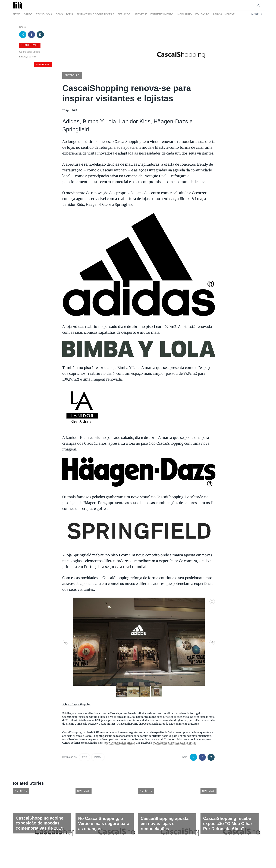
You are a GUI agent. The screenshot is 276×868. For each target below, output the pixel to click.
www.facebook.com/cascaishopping (174, 743)
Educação (202, 14)
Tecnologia (44, 14)
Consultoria (64, 14)
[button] (212, 601)
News (17, 14)
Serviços (124, 14)
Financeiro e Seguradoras (95, 14)
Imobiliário (184, 14)
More (257, 14)
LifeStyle (140, 14)
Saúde (28, 14)
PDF (84, 757)
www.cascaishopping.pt (120, 743)
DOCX (98, 757)
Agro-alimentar (224, 14)
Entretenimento (162, 14)
